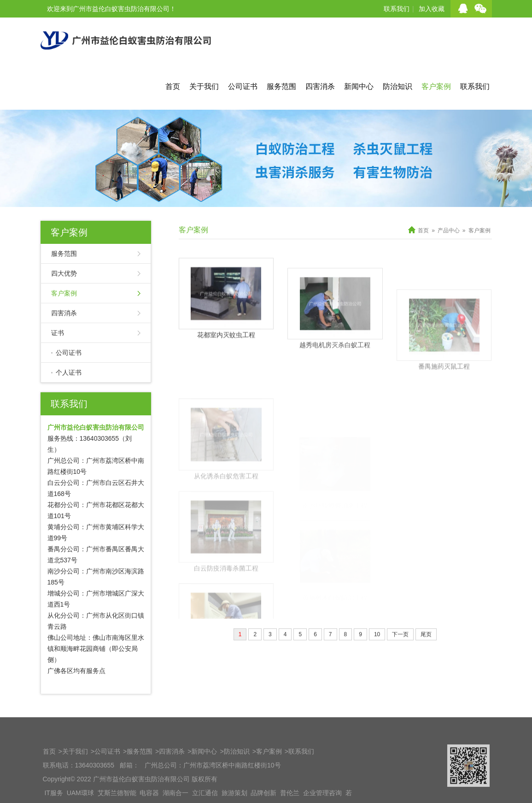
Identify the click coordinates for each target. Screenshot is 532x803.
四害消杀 (320, 86)
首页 (173, 86)
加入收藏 (432, 9)
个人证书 (69, 372)
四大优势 (64, 273)
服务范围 (281, 86)
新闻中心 (359, 86)
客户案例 (436, 86)
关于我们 (204, 86)
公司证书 (243, 86)
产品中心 (449, 230)
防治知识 (398, 86)
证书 (58, 333)
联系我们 (397, 9)
